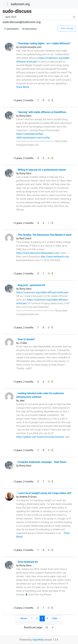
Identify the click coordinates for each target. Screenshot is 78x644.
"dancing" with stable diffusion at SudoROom (41, 112)
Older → (56, 618)
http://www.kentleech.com (55, 257)
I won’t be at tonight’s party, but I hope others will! (44, 493)
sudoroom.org (20, 4)
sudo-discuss (17, 11)
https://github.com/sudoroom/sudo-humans (40, 437)
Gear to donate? (26, 339)
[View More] (23, 87)
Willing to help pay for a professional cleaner (41, 170)
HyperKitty (38, 640)
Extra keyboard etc (27, 562)
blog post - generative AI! (31, 285)
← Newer (22, 618)
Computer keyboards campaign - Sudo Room (41, 462)
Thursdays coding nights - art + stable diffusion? (43, 43)
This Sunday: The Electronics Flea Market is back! (44, 235)
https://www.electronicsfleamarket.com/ (38, 253)
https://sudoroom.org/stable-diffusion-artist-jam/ (43, 292)
